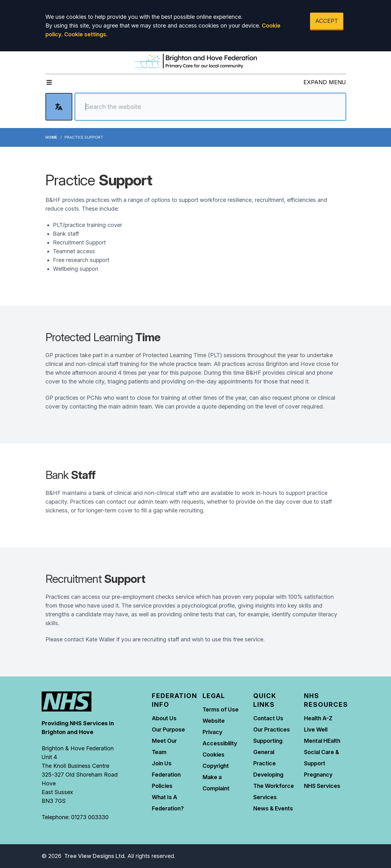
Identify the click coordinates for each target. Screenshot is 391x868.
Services (265, 797)
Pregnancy (318, 775)
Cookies (214, 755)
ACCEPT (327, 21)
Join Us (162, 763)
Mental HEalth (322, 741)
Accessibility (220, 743)
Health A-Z (318, 718)
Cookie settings (85, 34)
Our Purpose (168, 729)
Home (51, 137)
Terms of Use (221, 709)
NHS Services (322, 786)
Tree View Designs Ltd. (95, 856)
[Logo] (196, 61)
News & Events (273, 808)
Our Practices (272, 729)
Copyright (216, 766)
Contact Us (268, 718)
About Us (164, 718)
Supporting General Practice (268, 752)
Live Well (316, 729)
